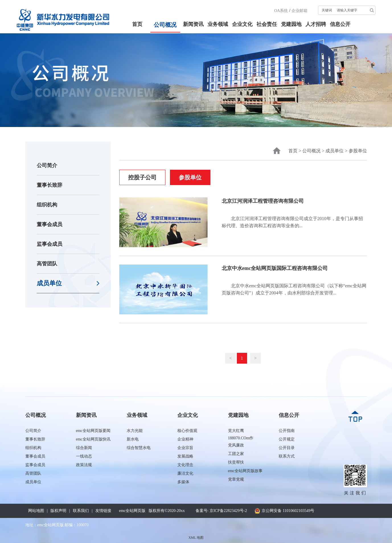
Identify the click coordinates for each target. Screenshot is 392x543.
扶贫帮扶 (236, 462)
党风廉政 (236, 445)
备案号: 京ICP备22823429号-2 (221, 511)
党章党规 (236, 479)
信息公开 (340, 24)
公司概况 (165, 25)
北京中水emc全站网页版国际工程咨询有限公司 (275, 268)
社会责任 (267, 24)
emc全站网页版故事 (245, 471)
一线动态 (84, 456)
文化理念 (185, 465)
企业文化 (242, 24)
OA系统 (281, 11)
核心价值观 (187, 431)
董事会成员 (50, 224)
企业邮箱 (299, 11)
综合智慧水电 (139, 448)
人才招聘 (316, 24)
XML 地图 (196, 538)
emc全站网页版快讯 (93, 439)
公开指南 (287, 431)
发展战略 (185, 456)
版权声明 (58, 511)
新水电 (133, 439)
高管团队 (47, 264)
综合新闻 (84, 448)
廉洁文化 (185, 473)
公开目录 (287, 448)
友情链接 (103, 511)
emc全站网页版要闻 (93, 431)
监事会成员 (50, 244)
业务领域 (218, 24)
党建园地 (291, 24)
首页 (137, 24)
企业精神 (185, 439)
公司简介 (47, 165)
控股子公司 (142, 177)
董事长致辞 (50, 185)
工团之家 (236, 454)
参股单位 (358, 151)
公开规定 (287, 439)
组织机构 (47, 205)
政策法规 (84, 465)
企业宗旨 (185, 448)
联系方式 (287, 456)
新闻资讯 (193, 24)
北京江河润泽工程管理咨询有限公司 (263, 201)
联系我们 (81, 511)
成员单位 (49, 283)
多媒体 (183, 482)
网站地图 (36, 511)
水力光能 (135, 431)
